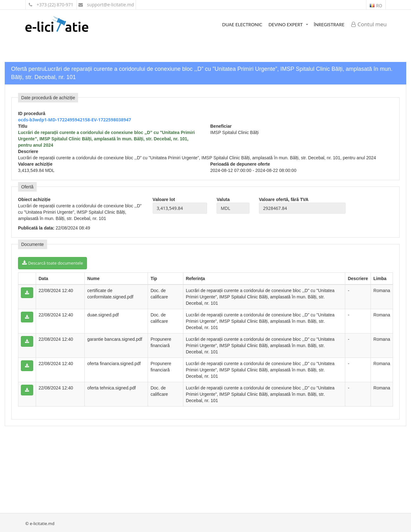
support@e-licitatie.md (106, 5)
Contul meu (369, 24)
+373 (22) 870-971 (51, 5)
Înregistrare (329, 24)
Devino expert (285, 24)
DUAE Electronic (242, 24)
